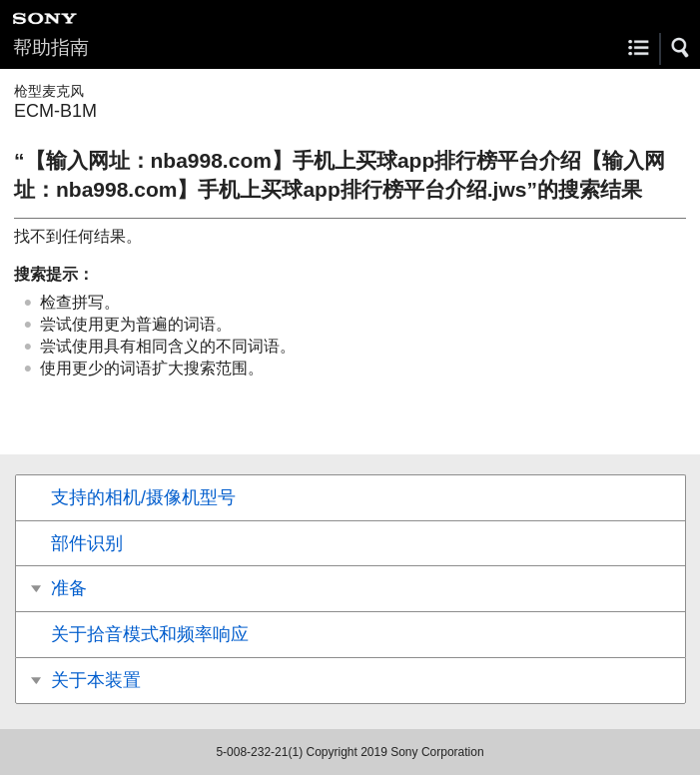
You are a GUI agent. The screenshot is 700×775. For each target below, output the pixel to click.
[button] (681, 48)
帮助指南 (51, 47)
